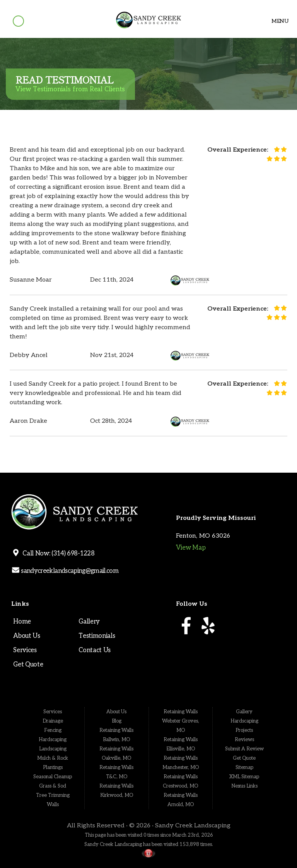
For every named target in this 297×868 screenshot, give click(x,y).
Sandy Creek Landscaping (193, 826)
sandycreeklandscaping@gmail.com (69, 571)
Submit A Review (244, 749)
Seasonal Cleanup (53, 777)
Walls (53, 805)
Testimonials (97, 636)
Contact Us (95, 650)
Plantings (53, 767)
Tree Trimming (53, 795)
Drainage (53, 721)
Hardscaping (53, 740)
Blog (117, 721)
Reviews (244, 740)
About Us (26, 636)
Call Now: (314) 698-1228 (57, 554)
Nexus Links (244, 786)
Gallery (89, 622)
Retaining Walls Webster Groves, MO (181, 721)
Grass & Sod (53, 786)
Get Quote (28, 665)
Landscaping (53, 749)
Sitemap (244, 767)
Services (25, 650)
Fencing (53, 730)
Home (22, 622)
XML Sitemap (244, 777)
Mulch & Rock (53, 758)
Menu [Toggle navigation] (277, 21)
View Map (191, 548)
